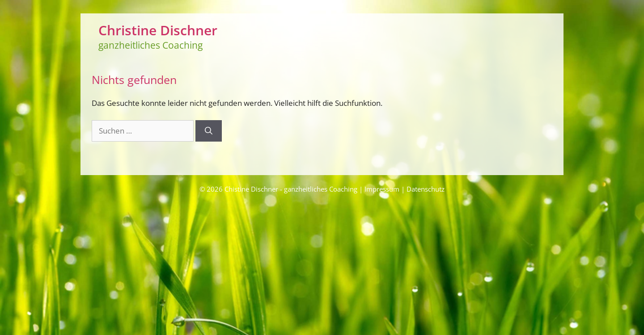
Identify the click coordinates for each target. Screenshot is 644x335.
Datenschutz (426, 189)
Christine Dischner (158, 30)
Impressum (382, 189)
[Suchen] (209, 131)
